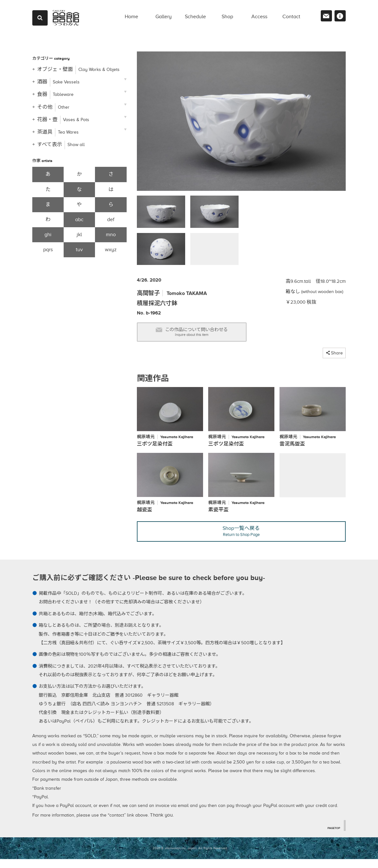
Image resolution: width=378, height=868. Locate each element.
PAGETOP (332, 837)
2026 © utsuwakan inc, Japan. (175, 857)
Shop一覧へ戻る (241, 539)
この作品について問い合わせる (204, 334)
